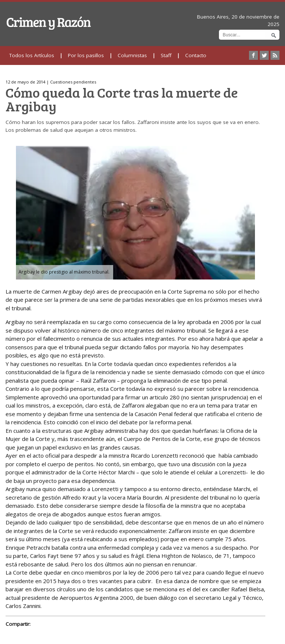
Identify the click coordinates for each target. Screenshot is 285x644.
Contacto (196, 55)
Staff (166, 55)
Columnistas (132, 55)
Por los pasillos (86, 55)
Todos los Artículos (32, 55)
